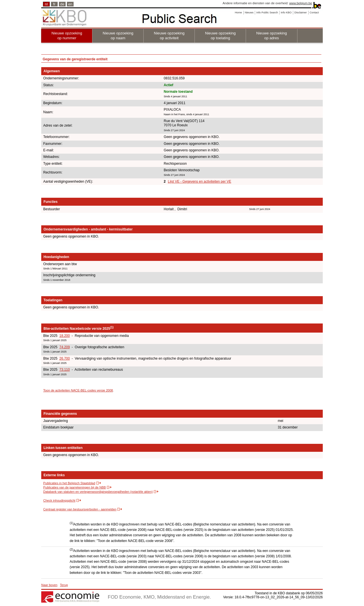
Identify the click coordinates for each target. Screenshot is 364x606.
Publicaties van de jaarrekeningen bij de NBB (75, 487)
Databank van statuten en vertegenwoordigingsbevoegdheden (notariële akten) (98, 492)
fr (54, 4)
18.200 (65, 336)
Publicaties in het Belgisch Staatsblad (69, 483)
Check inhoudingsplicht (59, 500)
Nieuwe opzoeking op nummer (67, 36)
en (70, 4)
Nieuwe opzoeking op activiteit (169, 36)
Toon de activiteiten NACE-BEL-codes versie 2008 (78, 390)
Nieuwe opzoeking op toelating (220, 36)
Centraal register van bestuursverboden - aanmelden (80, 509)
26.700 (65, 358)
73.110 (65, 370)
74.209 (65, 347)
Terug (64, 585)
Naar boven (49, 585)
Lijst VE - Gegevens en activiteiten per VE (199, 182)
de (62, 4)
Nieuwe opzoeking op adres (272, 36)
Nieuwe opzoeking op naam (118, 36)
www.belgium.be (301, 3)
